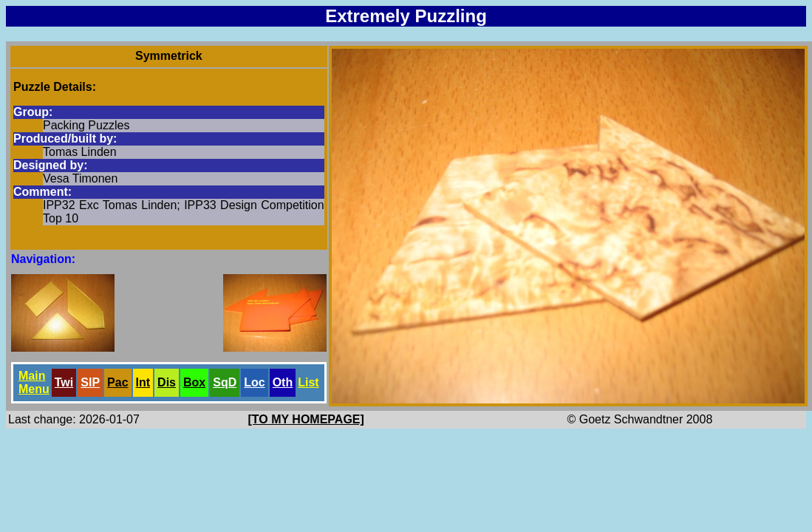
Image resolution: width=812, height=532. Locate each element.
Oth (283, 382)
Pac (117, 382)
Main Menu (34, 382)
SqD (225, 382)
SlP (90, 382)
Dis (167, 382)
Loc (254, 382)
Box (194, 382)
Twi (64, 382)
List (308, 382)
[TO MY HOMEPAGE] (306, 419)
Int (143, 382)
